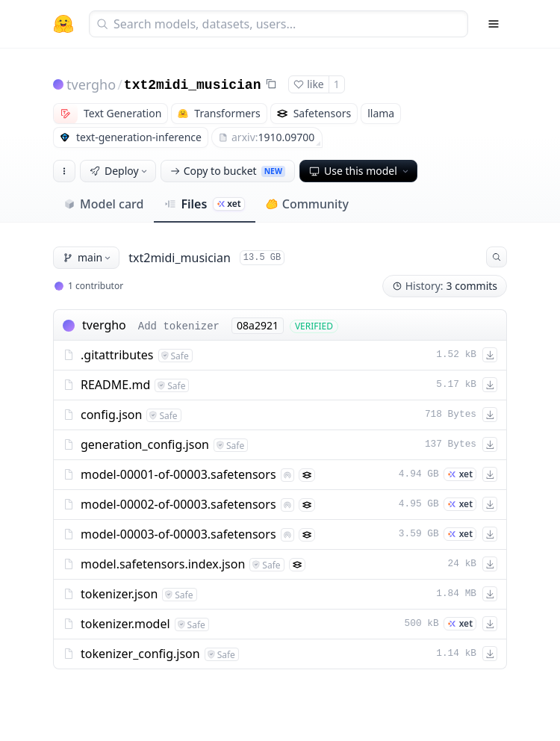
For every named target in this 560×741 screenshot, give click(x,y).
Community (307, 204)
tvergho (91, 84)
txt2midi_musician (193, 85)
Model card (103, 204)
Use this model (360, 171)
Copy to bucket (228, 171)
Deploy (119, 171)
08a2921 (258, 325)
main (88, 257)
